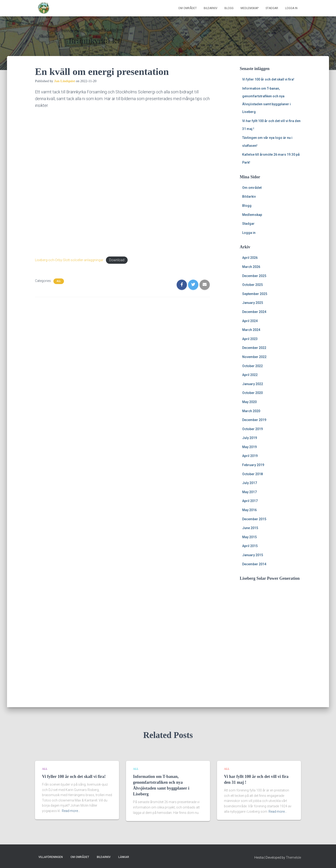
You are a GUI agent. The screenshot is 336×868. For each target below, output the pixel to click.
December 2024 (254, 312)
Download (117, 260)
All (59, 281)
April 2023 (250, 339)
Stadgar (272, 8)
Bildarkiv (211, 8)
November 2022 (254, 357)
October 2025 (252, 285)
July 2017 (250, 483)
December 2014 (254, 564)
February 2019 (253, 465)
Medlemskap (250, 8)
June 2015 (250, 528)
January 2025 (253, 303)
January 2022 (253, 384)
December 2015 (254, 519)
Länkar (124, 857)
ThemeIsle (293, 857)
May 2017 (249, 492)
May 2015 (249, 537)
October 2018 (252, 474)
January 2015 (253, 555)
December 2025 (254, 276)
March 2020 (251, 411)
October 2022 (252, 366)
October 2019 (252, 429)
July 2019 (250, 438)
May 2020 (249, 402)
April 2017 (250, 501)
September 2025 (255, 294)
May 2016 (249, 510)
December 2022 (254, 348)
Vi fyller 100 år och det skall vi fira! (268, 79)
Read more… (71, 811)
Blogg (229, 8)
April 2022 (250, 375)
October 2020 (252, 393)
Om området (187, 8)
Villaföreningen (51, 857)
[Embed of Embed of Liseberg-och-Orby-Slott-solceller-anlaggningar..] (122, 182)
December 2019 (254, 420)
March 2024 (251, 330)
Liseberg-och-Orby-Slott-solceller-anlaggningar (69, 260)
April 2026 (250, 258)
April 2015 (250, 546)
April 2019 (250, 456)
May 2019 (249, 447)
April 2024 (250, 321)
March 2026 (251, 267)
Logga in (291, 8)
